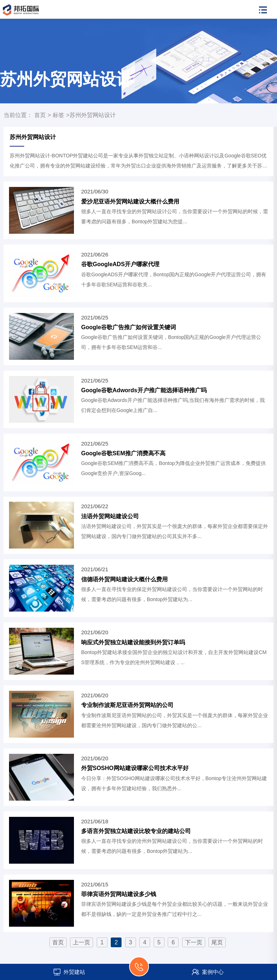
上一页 (82, 942)
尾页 (217, 942)
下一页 (194, 942)
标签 (58, 115)
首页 (40, 115)
